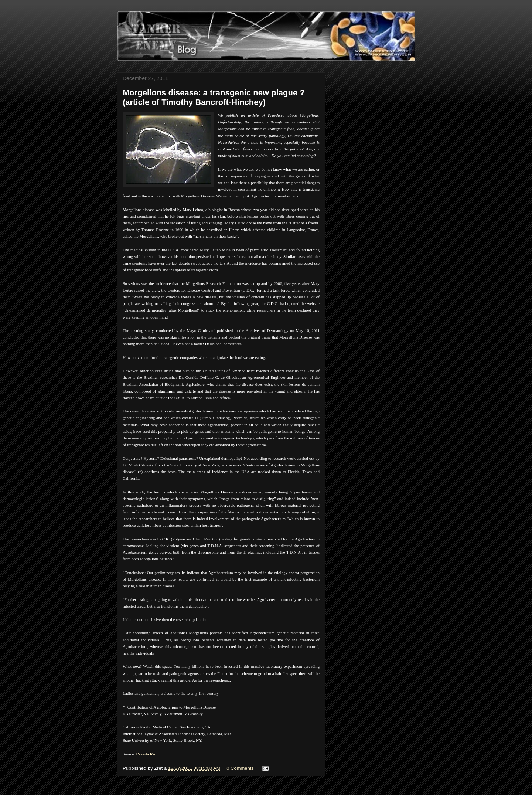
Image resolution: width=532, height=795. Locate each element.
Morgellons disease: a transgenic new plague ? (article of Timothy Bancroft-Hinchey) (214, 97)
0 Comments (240, 768)
